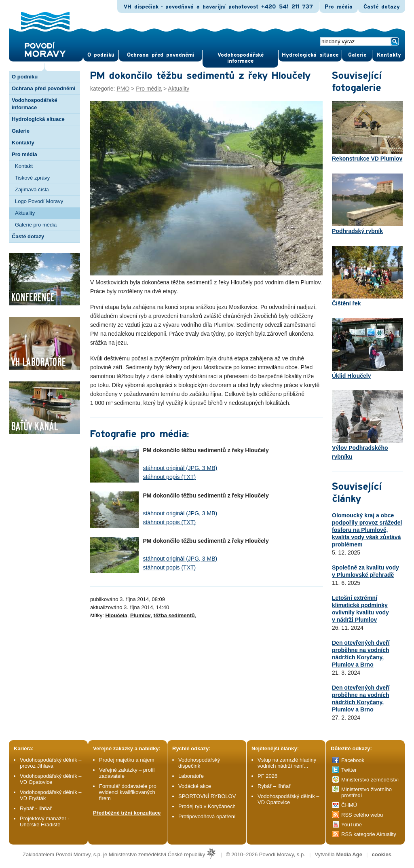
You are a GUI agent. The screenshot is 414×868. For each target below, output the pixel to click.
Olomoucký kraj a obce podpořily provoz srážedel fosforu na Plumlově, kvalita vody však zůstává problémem (367, 530)
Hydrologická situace (310, 55)
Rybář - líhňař (36, 808)
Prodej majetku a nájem (127, 760)
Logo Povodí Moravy (39, 201)
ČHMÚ (349, 805)
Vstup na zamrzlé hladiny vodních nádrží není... (287, 763)
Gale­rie (357, 55)
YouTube (352, 825)
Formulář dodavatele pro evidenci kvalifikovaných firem (128, 792)
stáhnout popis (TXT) (170, 477)
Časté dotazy (382, 7)
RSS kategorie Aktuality (369, 834)
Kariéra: (24, 748)
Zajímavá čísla (32, 189)
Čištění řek (367, 276)
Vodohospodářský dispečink (199, 763)
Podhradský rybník (367, 204)
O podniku (25, 77)
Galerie (21, 131)
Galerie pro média (36, 225)
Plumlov (140, 615)
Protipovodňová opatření (207, 816)
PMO (123, 89)
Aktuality (25, 213)
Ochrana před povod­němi (161, 55)
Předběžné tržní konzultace (127, 813)
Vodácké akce (195, 786)
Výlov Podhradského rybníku (367, 425)
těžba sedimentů (174, 615)
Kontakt (24, 166)
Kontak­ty (389, 55)
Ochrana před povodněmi (43, 88)
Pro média (339, 7)
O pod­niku (101, 55)
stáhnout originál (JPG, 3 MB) (180, 468)
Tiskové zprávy (32, 178)
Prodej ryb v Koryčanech (207, 806)
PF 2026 (267, 776)
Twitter (349, 770)
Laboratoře (191, 776)
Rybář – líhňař (274, 786)
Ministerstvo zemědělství (370, 780)
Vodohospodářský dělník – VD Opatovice (51, 779)
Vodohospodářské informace (241, 58)
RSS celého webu (362, 815)
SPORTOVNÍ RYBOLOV (207, 796)
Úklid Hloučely (367, 349)
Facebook (353, 760)
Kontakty (23, 143)
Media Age (349, 854)
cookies (382, 854)
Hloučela (116, 615)
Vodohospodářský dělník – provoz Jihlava (51, 763)
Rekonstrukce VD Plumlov (367, 131)
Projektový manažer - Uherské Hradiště (45, 821)
